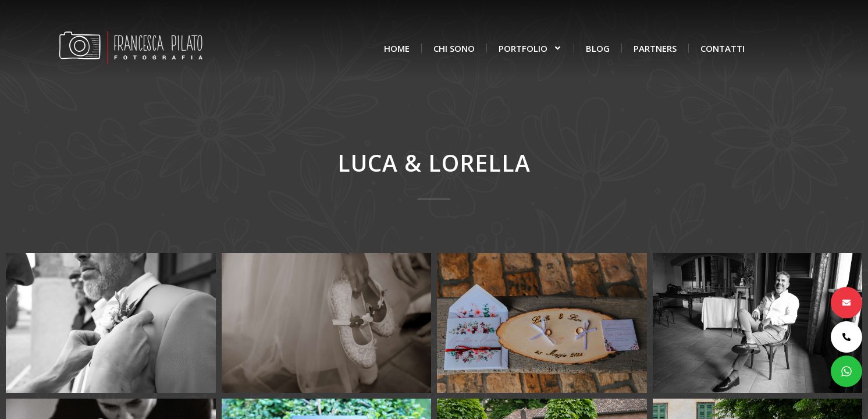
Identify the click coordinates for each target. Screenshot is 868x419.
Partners (655, 48)
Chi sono (454, 48)
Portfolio (530, 48)
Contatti (723, 48)
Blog (598, 48)
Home (397, 48)
